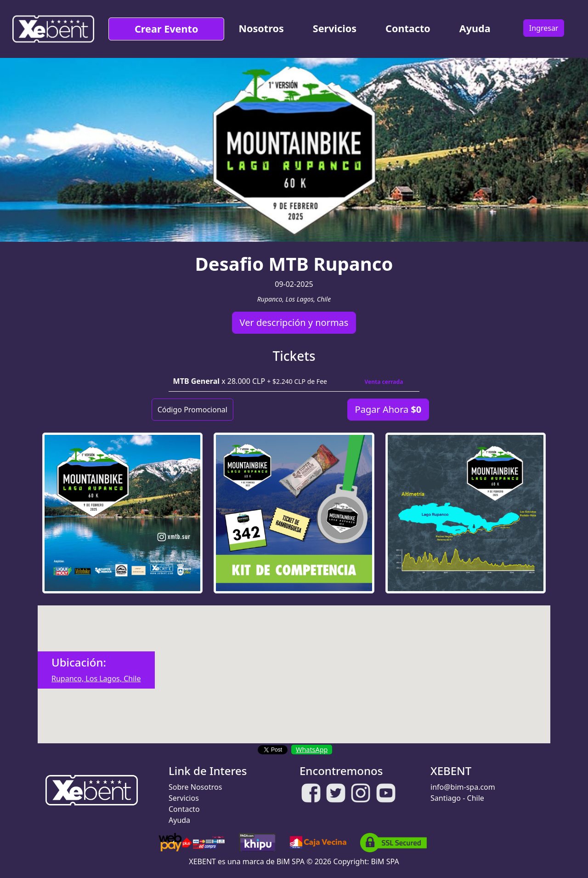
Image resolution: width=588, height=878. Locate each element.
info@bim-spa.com (463, 787)
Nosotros (261, 28)
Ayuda (475, 28)
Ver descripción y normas (294, 322)
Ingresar (544, 28)
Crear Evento (166, 29)
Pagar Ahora (388, 409)
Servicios (335, 28)
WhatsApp (312, 750)
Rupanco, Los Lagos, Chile (96, 678)
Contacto (408, 28)
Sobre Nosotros (195, 787)
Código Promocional (192, 410)
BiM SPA (385, 861)
